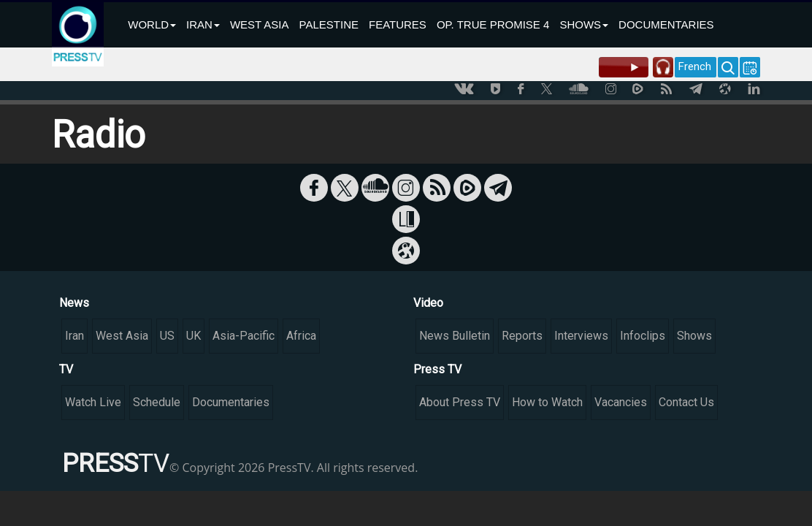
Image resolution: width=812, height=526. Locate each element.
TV (66, 369)
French (695, 66)
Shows (694, 336)
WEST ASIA (260, 24)
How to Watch (547, 402)
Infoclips (643, 336)
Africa (301, 336)
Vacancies (621, 402)
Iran (74, 336)
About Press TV (460, 402)
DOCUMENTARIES (666, 24)
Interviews (581, 336)
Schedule (157, 402)
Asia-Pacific (244, 336)
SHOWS (584, 24)
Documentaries (231, 402)
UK (194, 336)
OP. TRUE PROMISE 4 (493, 24)
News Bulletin (455, 336)
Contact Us (686, 402)
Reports (522, 336)
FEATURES (398, 24)
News (74, 303)
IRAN (203, 24)
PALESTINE (329, 24)
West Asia (122, 336)
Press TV (437, 369)
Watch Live (93, 402)
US (167, 336)
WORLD (152, 24)
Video (428, 303)
